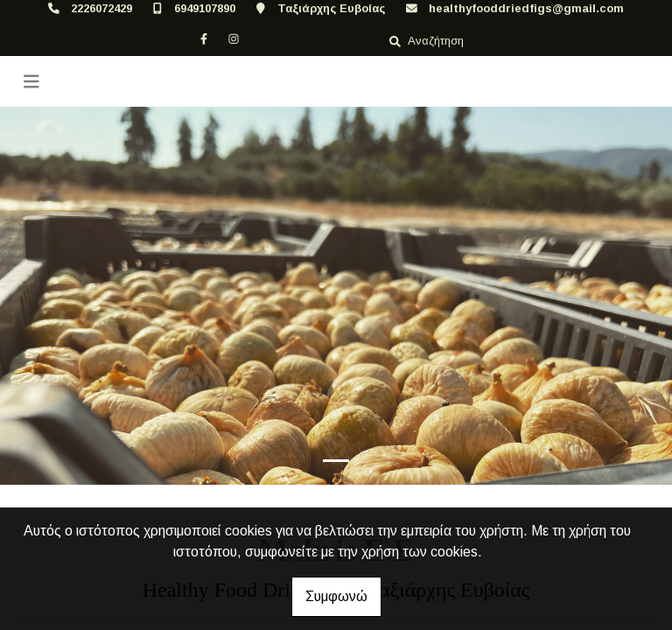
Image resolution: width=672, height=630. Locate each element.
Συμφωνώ (336, 596)
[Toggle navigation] (31, 82)
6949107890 (205, 8)
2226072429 (101, 8)
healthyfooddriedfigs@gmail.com (526, 8)
